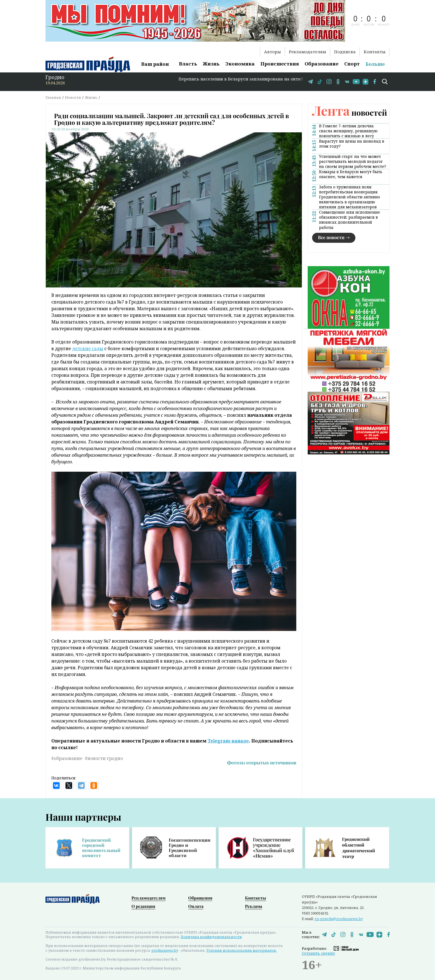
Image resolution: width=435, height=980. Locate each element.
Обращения (200, 898)
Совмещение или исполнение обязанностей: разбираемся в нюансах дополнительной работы (350, 220)
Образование (322, 64)
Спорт (352, 64)
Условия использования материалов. (242, 950)
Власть (188, 64)
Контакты (375, 52)
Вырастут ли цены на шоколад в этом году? (352, 144)
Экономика (240, 64)
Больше (375, 64)
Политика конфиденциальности (211, 937)
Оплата (196, 906)
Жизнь (211, 64)
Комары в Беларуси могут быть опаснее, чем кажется (351, 174)
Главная (53, 97)
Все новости (331, 237)
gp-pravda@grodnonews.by (339, 919)
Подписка (345, 52)
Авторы (272, 52)
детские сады (88, 348)
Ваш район (155, 64)
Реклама (254, 906)
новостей (350, 113)
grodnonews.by (165, 950)
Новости (73, 97)
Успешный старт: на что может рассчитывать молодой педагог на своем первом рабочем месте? (353, 161)
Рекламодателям (307, 52)
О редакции (143, 906)
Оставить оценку (318, 953)
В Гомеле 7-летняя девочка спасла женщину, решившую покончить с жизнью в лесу (348, 131)
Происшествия (280, 64)
